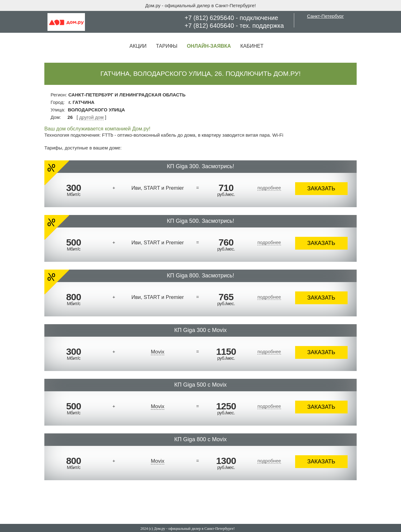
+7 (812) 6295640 (209, 18)
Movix (158, 352)
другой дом (92, 117)
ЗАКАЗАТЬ (321, 188)
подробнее (269, 188)
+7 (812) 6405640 (209, 26)
